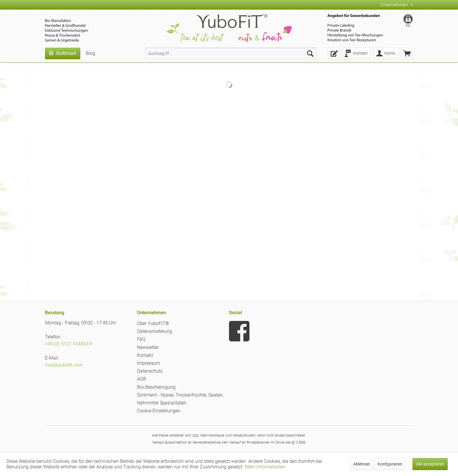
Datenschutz (150, 371)
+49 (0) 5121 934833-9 (69, 344)
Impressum (149, 363)
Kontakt (145, 355)
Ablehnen (362, 464)
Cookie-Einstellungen (159, 411)
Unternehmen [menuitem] (394, 5)
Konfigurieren (390, 464)
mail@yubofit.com (64, 365)
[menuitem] (231, 53)
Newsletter (148, 347)
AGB (142, 379)
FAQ (141, 339)
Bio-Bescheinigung (156, 387)
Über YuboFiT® (153, 323)
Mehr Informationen (265, 467)
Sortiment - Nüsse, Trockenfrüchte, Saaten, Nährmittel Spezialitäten (180, 399)
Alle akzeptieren (430, 464)
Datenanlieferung (155, 331)
